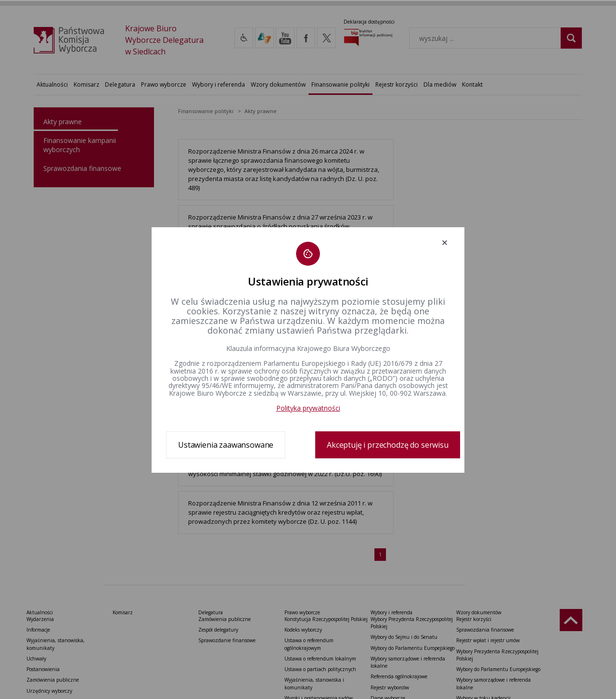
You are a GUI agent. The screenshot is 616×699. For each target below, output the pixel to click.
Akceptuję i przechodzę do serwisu (388, 445)
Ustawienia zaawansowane (226, 445)
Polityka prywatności (308, 408)
